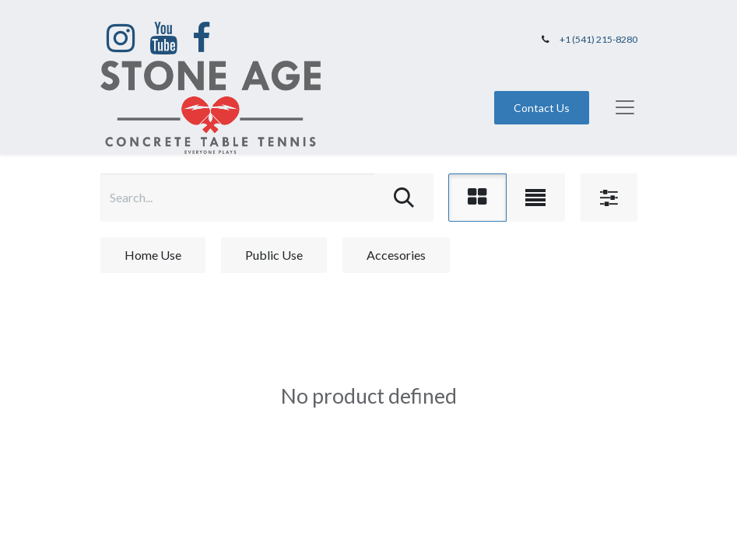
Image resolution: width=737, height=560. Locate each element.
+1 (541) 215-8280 (598, 39)
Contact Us (542, 108)
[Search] (404, 198)
